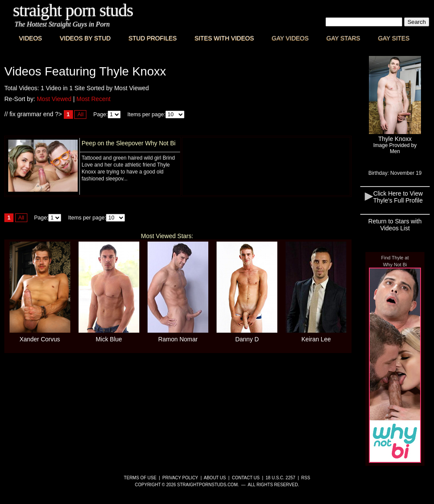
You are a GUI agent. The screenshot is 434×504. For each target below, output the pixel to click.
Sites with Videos (224, 38)
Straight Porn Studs (73, 10)
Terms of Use (140, 478)
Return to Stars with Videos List (395, 225)
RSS (306, 478)
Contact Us (246, 478)
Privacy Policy (180, 478)
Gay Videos (290, 38)
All (80, 115)
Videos (31, 38)
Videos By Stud (85, 38)
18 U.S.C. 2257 (280, 478)
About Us (215, 478)
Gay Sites (394, 38)
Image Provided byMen (395, 148)
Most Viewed (54, 99)
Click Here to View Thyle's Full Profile (398, 197)
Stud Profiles (153, 38)
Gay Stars (343, 38)
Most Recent (94, 99)
